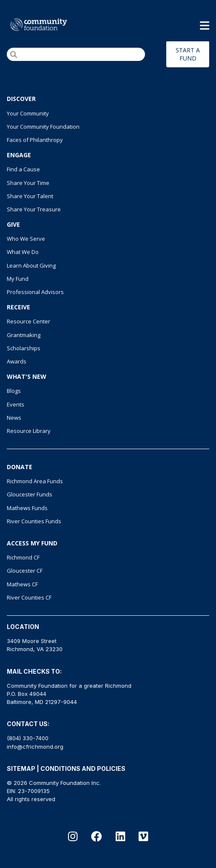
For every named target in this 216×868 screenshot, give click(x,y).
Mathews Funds (27, 508)
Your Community (28, 113)
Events (16, 404)
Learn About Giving (31, 265)
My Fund (18, 279)
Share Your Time (28, 183)
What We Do (23, 252)
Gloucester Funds (30, 494)
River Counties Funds (34, 521)
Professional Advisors (35, 292)
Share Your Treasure (34, 209)
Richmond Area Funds (35, 481)
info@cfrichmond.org (35, 747)
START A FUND (188, 54)
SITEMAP (21, 769)
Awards (17, 361)
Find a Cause (23, 169)
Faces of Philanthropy (35, 140)
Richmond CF (23, 557)
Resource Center (28, 321)
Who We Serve (26, 239)
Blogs (14, 391)
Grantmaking (24, 335)
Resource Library (29, 431)
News (14, 418)
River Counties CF (29, 597)
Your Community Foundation (43, 127)
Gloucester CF (25, 571)
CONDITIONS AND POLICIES (83, 769)
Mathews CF (22, 584)
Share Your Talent (30, 196)
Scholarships (24, 348)
